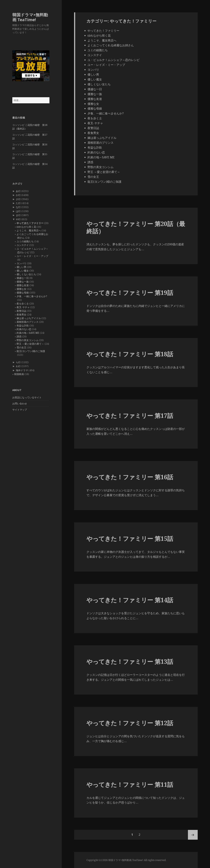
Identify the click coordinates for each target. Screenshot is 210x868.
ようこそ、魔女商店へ (29, 230)
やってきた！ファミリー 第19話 (130, 293)
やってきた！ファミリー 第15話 (130, 538)
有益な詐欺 (23, 325)
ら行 (18, 362)
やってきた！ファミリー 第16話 (130, 477)
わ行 (18, 366)
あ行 (18, 191)
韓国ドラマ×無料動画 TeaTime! (30, 17)
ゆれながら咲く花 (26, 227)
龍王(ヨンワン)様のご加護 (31, 351)
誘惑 (19, 336)
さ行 (18, 199)
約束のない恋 (24, 329)
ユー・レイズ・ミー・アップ (32, 256)
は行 (18, 211)
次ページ (193, 835)
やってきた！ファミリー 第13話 (130, 661)
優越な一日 (23, 278)
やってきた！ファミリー (30, 223)
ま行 (18, 215)
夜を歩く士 (23, 304)
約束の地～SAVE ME (28, 333)
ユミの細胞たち (25, 241)
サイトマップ (20, 410)
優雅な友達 (23, 285)
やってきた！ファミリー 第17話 (130, 415)
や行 (18, 219)
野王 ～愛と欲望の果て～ (30, 344)
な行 (18, 207)
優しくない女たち (26, 274)
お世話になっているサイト (27, 397)
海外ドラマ (22, 370)
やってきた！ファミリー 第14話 (130, 600)
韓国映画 (19, 374)
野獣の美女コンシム (28, 340)
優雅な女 (21, 289)
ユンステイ (23, 245)
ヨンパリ (21, 263)
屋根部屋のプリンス (28, 322)
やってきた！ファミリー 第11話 (130, 784)
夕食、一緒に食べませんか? (32, 296)
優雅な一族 (23, 282)
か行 (18, 195)
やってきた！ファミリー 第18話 (130, 354)
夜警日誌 (21, 311)
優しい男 (21, 267)
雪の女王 (21, 347)
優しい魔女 (23, 271)
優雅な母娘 (23, 293)
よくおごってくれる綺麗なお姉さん (111, 45)
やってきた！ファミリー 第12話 (130, 723)
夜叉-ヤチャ (23, 307)
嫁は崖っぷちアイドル (29, 318)
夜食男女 (21, 315)
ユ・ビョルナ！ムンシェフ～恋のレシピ (114, 60)
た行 (18, 203)
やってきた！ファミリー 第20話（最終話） (136, 227)
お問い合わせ (20, 404)
